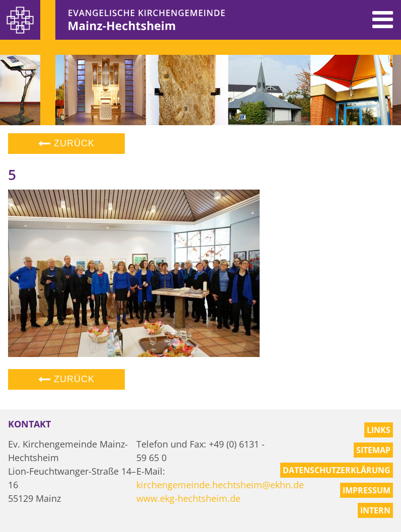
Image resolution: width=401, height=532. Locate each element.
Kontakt (29, 424)
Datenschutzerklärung (337, 470)
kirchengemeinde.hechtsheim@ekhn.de (220, 485)
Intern (375, 510)
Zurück (66, 143)
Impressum (367, 490)
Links (379, 430)
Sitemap (373, 450)
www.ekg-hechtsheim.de (188, 498)
